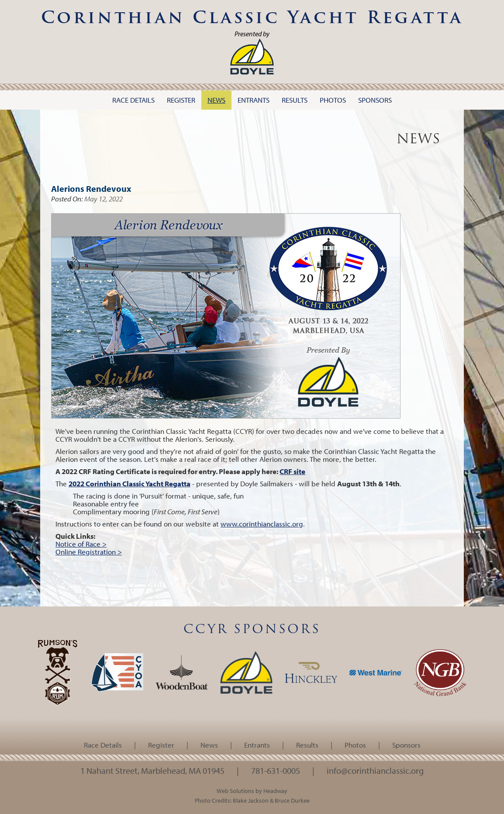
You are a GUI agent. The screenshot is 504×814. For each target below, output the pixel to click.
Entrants (257, 745)
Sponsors (406, 745)
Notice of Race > (81, 544)
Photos (355, 745)
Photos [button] (333, 100)
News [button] (216, 100)
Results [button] (295, 100)
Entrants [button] (254, 100)
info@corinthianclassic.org (375, 770)
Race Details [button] (133, 100)
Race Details (103, 745)
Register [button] (181, 100)
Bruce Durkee (292, 800)
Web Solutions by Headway (252, 791)
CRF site (292, 471)
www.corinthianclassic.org (262, 524)
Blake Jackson (251, 800)
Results (307, 745)
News (209, 745)
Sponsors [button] (375, 100)
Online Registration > (89, 552)
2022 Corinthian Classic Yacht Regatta (129, 483)
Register (161, 745)
